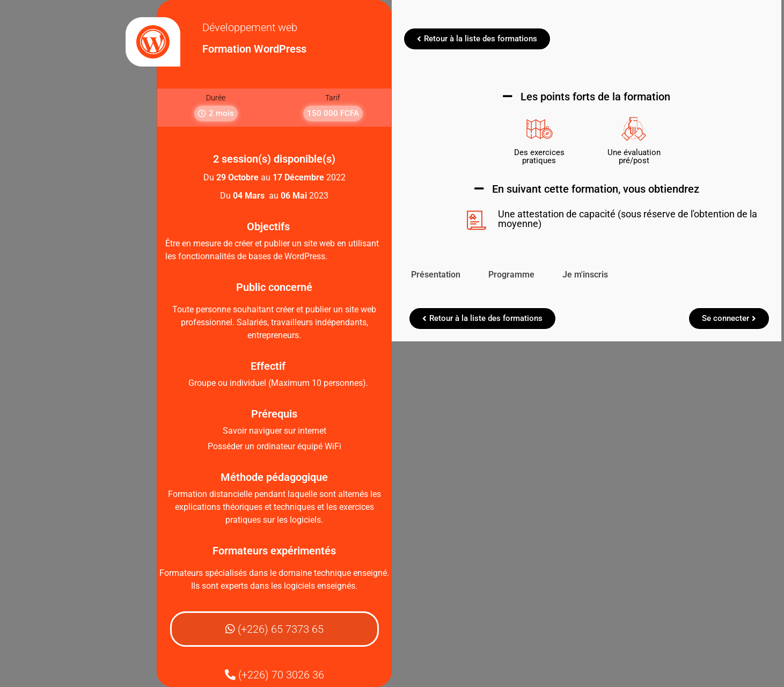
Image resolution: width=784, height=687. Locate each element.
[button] (219, 114)
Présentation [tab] (438, 275)
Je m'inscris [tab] (588, 275)
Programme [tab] (514, 275)
